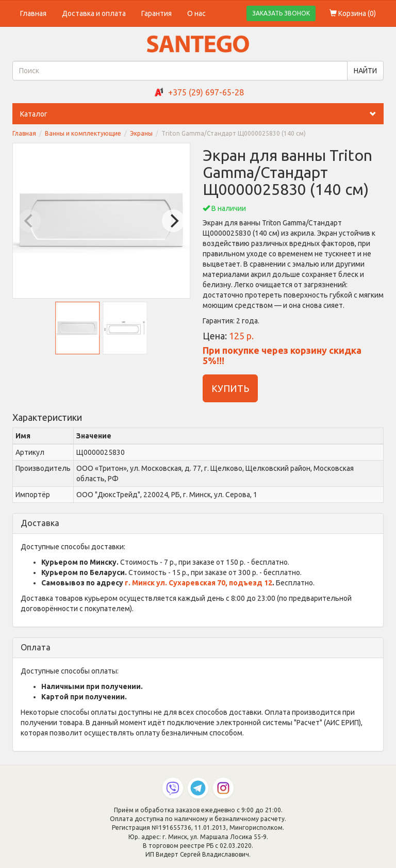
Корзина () (353, 13)
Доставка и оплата (94, 13)
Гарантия (156, 13)
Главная (33, 13)
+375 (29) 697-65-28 (206, 92)
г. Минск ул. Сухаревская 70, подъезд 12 (199, 583)
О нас (196, 13)
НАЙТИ (365, 71)
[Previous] (29, 221)
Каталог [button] (202, 114)
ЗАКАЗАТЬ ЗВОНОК (281, 13)
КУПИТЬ (230, 388)
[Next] (173, 221)
